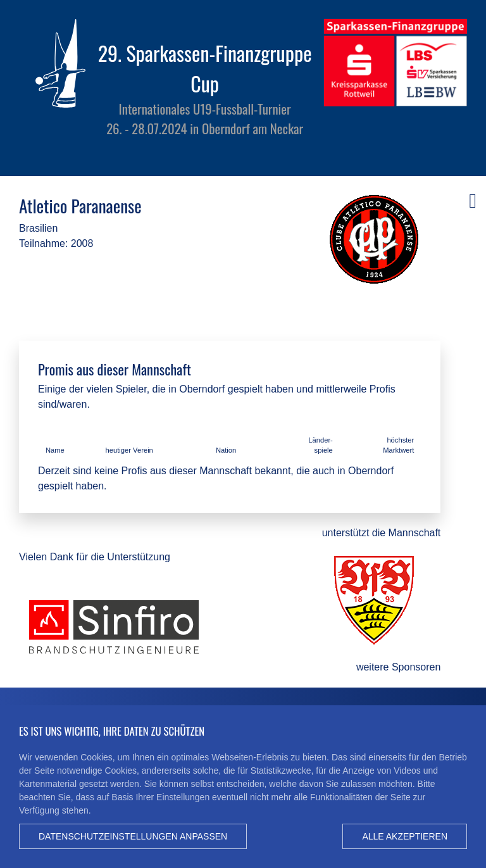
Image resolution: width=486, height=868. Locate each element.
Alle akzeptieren (405, 836)
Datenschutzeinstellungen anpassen (133, 836)
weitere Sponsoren (398, 667)
